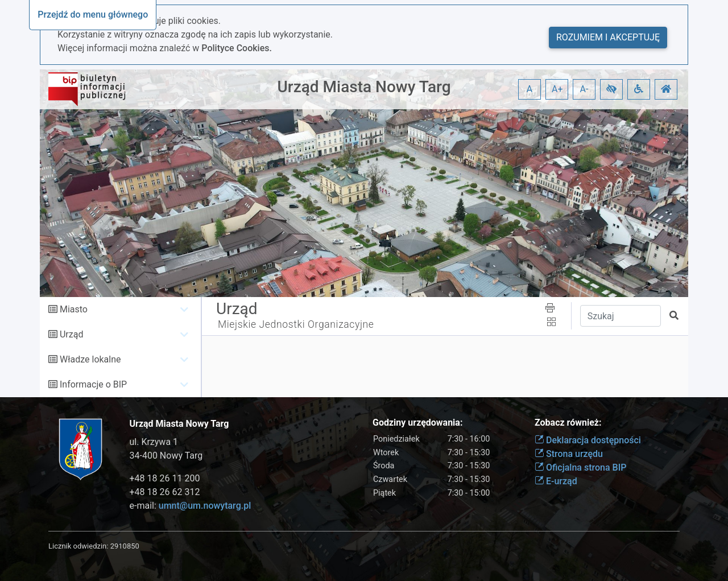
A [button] (530, 89)
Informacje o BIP (93, 384)
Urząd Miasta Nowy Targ (364, 87)
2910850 (125, 546)
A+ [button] (557, 89)
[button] (611, 89)
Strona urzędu (569, 454)
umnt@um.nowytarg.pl (205, 506)
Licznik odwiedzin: (78, 546)
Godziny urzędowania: (417, 423)
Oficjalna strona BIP (580, 467)
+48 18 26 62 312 (165, 492)
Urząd (71, 334)
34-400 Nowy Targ (166, 456)
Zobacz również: (568, 423)
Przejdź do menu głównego (93, 15)
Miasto (74, 309)
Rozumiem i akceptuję (608, 37)
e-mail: (191, 506)
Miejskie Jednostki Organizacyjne (296, 324)
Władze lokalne (90, 359)
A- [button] (584, 89)
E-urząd (556, 481)
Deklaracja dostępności (588, 440)
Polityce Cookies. (237, 48)
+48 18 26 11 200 (165, 478)
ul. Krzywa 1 (154, 442)
